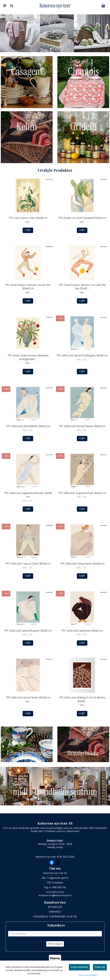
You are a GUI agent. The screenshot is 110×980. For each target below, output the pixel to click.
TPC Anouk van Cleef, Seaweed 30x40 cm (82, 218)
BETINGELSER (55, 907)
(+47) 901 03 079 (55, 892)
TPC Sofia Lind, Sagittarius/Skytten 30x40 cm (28, 495)
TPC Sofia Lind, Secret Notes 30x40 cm (28, 698)
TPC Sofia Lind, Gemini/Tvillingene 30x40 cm (82, 356)
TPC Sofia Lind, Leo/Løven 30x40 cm (82, 631)
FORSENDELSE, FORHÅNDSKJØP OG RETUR (55, 917)
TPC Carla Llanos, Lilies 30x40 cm (28, 218)
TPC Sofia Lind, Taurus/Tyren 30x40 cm (28, 564)
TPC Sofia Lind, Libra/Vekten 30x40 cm (28, 426)
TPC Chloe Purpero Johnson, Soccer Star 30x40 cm (28, 287)
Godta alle (100, 967)
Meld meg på (55, 944)
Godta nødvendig (79, 967)
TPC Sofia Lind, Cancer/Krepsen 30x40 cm (28, 631)
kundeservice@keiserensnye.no (55, 895)
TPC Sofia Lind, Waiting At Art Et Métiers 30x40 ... (82, 699)
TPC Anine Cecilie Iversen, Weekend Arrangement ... (28, 357)
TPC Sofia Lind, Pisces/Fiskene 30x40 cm (82, 426)
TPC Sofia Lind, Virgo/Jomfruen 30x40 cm (82, 493)
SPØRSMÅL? (55, 912)
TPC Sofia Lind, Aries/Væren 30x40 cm (82, 564)
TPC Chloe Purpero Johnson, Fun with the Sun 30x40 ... (82, 287)
